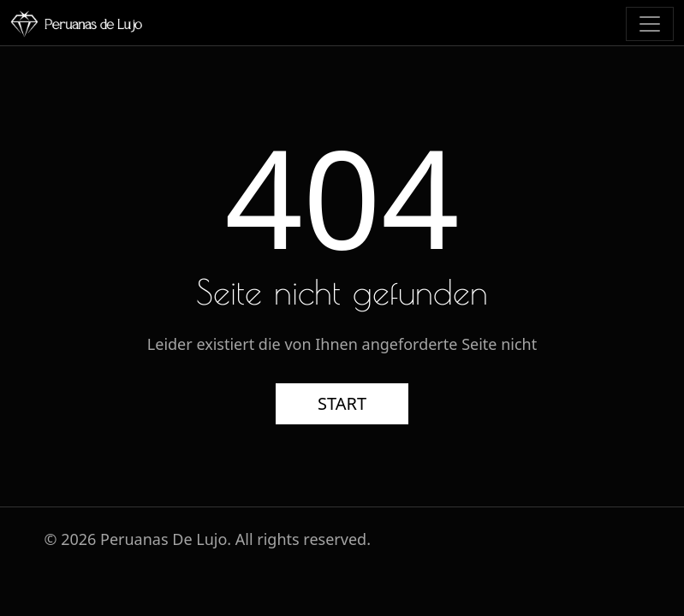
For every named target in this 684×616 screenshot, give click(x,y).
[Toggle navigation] (650, 24)
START (342, 403)
